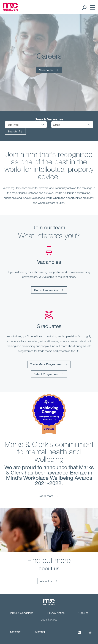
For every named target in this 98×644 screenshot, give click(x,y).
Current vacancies (46, 290)
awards (43, 188)
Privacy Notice (56, 613)
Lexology (15, 632)
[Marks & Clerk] (10, 10)
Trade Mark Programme (46, 364)
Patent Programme (46, 374)
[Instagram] (90, 634)
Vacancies (46, 70)
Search (12, 131)
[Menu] (92, 7)
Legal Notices (49, 619)
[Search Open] (84, 7)
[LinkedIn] (79, 634)
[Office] (74, 125)
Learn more (46, 496)
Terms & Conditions (21, 613)
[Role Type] (28, 125)
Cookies (83, 613)
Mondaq (40, 632)
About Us (46, 581)
